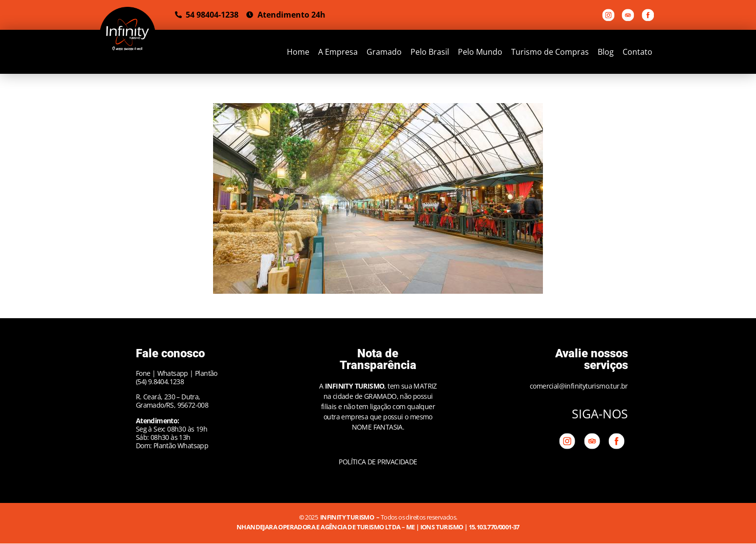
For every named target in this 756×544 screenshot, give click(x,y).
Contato (637, 52)
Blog (606, 52)
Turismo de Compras (550, 52)
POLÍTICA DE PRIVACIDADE (378, 462)
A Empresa (338, 52)
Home (298, 52)
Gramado (384, 52)
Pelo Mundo (480, 52)
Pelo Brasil (430, 52)
